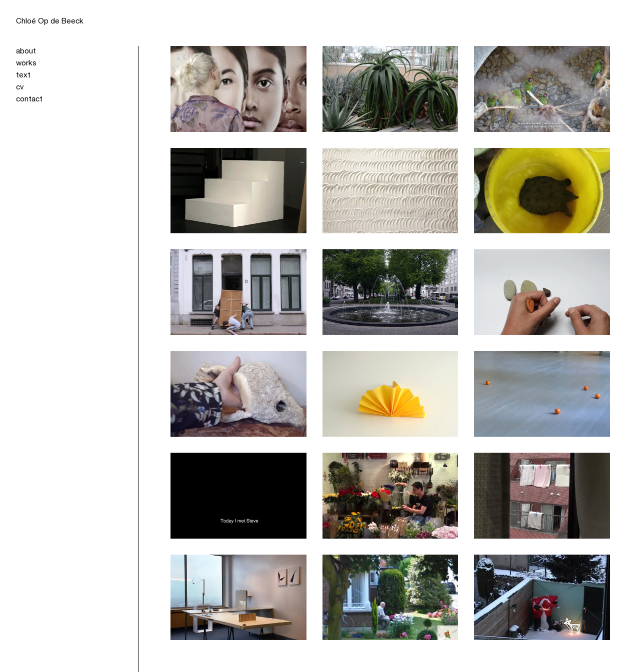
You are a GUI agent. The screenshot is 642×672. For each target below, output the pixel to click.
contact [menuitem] (29, 100)
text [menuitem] (23, 76)
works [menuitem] (26, 64)
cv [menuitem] (20, 88)
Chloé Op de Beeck (50, 22)
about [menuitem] (26, 52)
